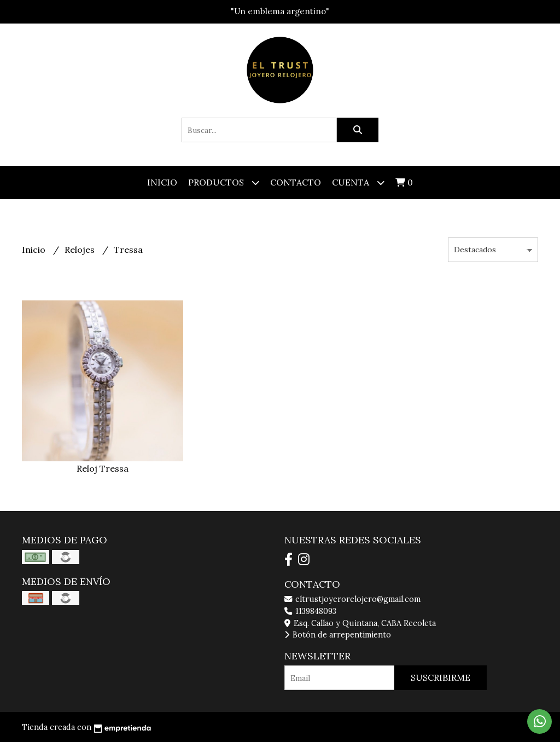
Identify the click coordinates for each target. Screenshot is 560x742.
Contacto (296, 182)
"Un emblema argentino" (280, 11)
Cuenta (358, 182)
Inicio (162, 182)
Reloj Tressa (103, 468)
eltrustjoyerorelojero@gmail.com (352, 599)
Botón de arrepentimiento (338, 635)
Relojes (81, 250)
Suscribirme (441, 677)
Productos (224, 182)
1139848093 (310, 611)
